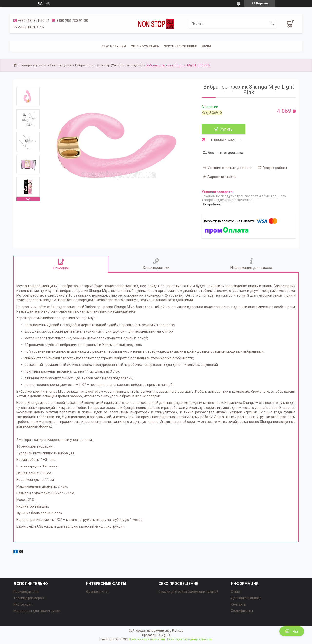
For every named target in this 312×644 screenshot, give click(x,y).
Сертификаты (242, 611)
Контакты (239, 604)
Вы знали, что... (98, 592)
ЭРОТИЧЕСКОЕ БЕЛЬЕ (180, 46)
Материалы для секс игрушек (37, 611)
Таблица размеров (29, 598)
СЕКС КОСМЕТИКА (145, 46)
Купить (226, 129)
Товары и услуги (33, 65)
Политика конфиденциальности (189, 639)
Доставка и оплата (246, 598)
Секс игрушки (61, 65)
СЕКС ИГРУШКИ (114, 46)
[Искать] (273, 24)
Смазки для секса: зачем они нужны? (188, 592)
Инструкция (23, 604)
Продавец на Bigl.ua (156, 635)
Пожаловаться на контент (147, 639)
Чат (292, 631)
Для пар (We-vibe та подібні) (120, 65)
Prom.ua (178, 631)
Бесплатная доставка (225, 153)
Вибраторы (84, 65)
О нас (235, 592)
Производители (26, 592)
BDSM (206, 46)
